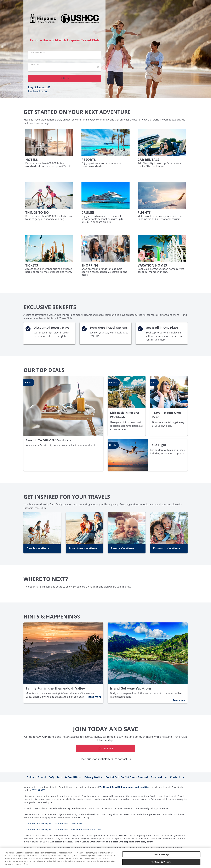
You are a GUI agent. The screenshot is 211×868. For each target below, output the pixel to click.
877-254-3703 (39, 790)
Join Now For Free (39, 91)
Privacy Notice (93, 777)
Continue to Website (161, 862)
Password (35, 65)
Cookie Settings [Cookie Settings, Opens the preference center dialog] (161, 854)
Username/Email (38, 52)
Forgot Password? (39, 87)
